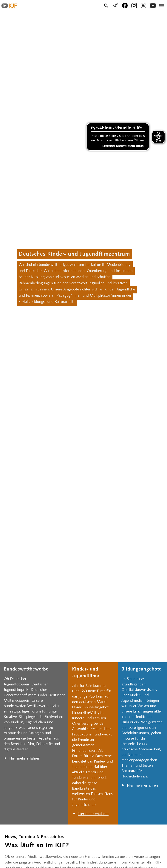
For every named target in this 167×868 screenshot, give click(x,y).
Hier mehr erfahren (25, 759)
